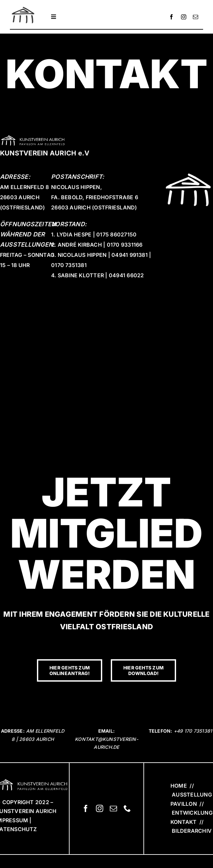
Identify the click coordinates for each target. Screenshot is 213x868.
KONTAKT (184, 822)
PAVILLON (184, 804)
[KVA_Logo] (23, 7)
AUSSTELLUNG (192, 795)
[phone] (127, 808)
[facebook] (171, 17)
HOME (179, 786)
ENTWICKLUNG (192, 813)
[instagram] (184, 17)
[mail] (196, 17)
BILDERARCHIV (191, 831)
